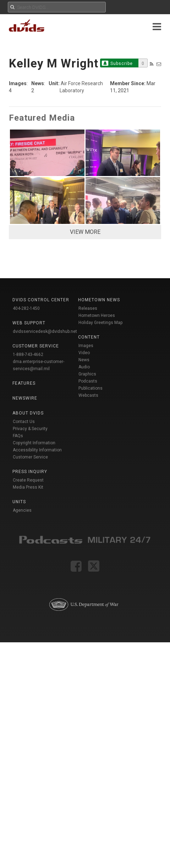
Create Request (28, 480)
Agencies (22, 510)
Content (89, 337)
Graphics (87, 374)
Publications (91, 388)
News (84, 360)
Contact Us (24, 422)
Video (84, 353)
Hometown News (99, 300)
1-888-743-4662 (28, 355)
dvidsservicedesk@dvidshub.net (45, 331)
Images (86, 346)
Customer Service (30, 457)
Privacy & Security (30, 429)
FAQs (18, 436)
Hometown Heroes (97, 315)
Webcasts (88, 395)
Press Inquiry (30, 472)
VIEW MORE (85, 232)
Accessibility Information (37, 450)
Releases (88, 308)
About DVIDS (28, 413)
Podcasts (88, 381)
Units (19, 502)
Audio (84, 367)
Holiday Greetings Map (101, 323)
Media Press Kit (28, 487)
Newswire (25, 398)
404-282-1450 (26, 308)
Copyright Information (34, 443)
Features (24, 383)
